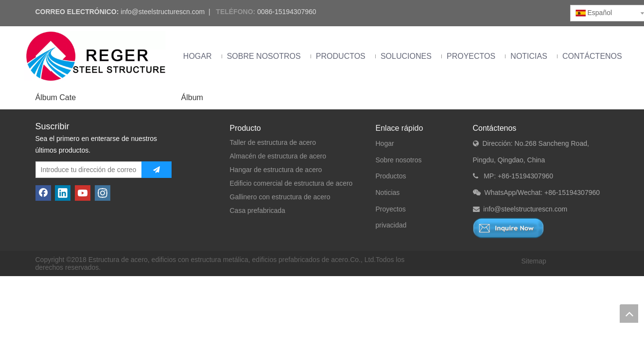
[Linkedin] (63, 193)
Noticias (388, 192)
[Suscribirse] (157, 170)
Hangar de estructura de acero (276, 170)
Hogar (385, 143)
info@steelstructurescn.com (163, 12)
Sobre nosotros (399, 160)
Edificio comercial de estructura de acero (291, 183)
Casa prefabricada (258, 210)
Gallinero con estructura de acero (280, 197)
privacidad (391, 225)
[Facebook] (43, 193)
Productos (391, 176)
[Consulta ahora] (509, 228)
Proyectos (391, 209)
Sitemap (534, 261)
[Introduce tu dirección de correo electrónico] (87, 170)
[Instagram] (103, 193)
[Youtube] (83, 193)
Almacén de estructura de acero (278, 156)
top (629, 314)
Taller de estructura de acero (273, 142)
